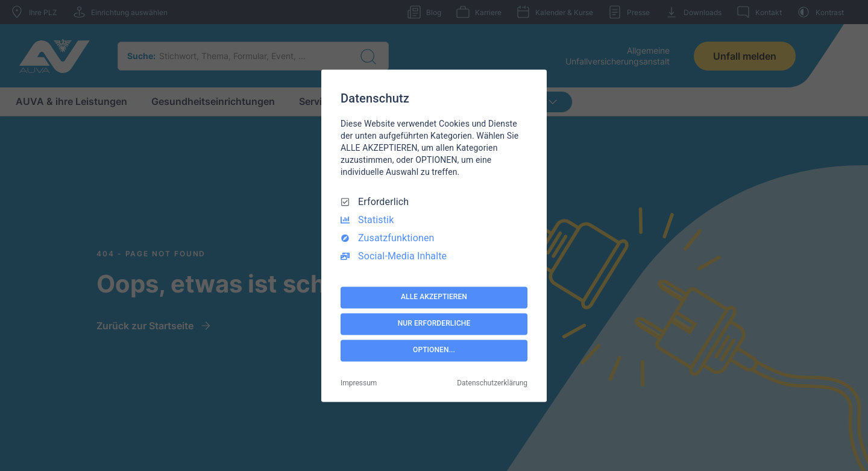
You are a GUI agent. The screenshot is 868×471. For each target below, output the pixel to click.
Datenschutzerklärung (492, 383)
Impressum (359, 383)
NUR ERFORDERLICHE (434, 324)
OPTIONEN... (434, 350)
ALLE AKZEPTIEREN (434, 297)
